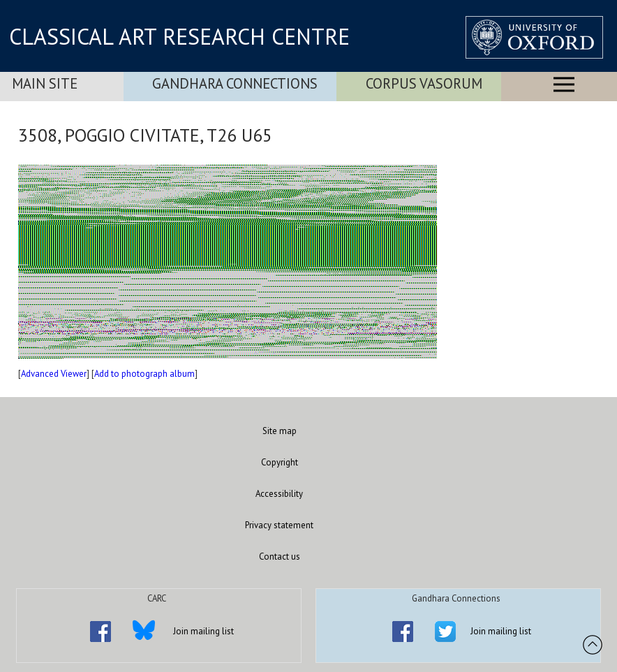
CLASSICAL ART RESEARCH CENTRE (179, 36)
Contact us (280, 557)
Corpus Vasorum (424, 83)
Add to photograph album (144, 374)
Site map (280, 431)
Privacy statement (279, 525)
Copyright (280, 462)
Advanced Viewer (54, 374)
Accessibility (279, 494)
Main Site (45, 83)
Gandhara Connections (235, 83)
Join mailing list (203, 631)
